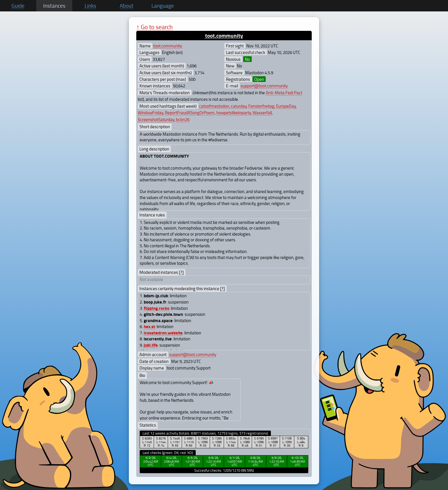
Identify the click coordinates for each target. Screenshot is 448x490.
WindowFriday (150, 113)
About (127, 6)
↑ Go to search (154, 27)
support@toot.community (264, 86)
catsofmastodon (214, 106)
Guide (18, 6)
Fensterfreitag (261, 106)
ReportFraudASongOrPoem (190, 113)
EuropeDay (286, 106)
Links (90, 6)
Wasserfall (262, 113)
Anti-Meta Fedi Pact (284, 93)
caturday (239, 106)
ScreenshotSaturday (156, 119)
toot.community (224, 36)
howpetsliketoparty (234, 113)
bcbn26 (183, 119)
